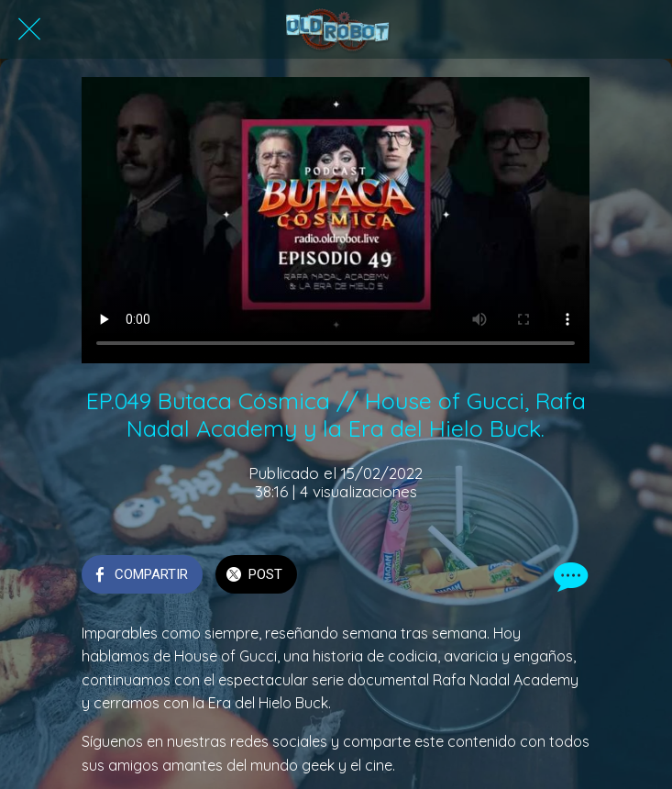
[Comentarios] (568, 576)
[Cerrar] (29, 29)
